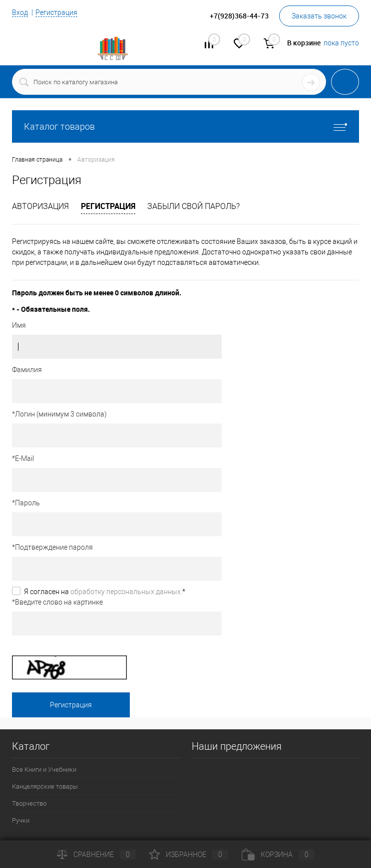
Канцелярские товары (45, 786)
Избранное (189, 855)
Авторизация (40, 206)
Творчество (29, 803)
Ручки (21, 820)
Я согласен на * (105, 592)
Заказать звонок (319, 16)
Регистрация (56, 12)
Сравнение (96, 855)
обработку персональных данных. (126, 592)
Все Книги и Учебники (44, 769)
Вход (20, 12)
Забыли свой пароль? (193, 206)
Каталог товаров (185, 126)
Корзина (278, 855)
